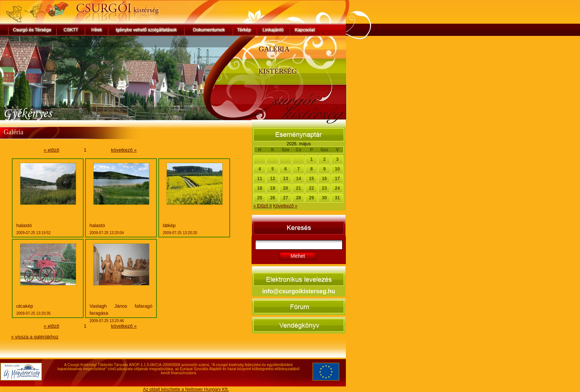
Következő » (285, 206)
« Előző (261, 206)
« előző (51, 150)
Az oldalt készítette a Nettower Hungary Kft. (186, 389)
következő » (124, 150)
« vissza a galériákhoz (35, 337)
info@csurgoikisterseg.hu (299, 291)
